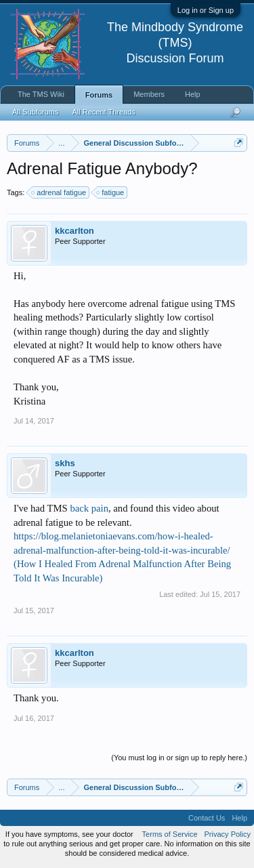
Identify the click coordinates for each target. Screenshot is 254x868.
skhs (65, 463)
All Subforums (35, 112)
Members (149, 94)
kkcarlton (75, 231)
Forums (99, 95)
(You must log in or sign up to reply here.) (179, 758)
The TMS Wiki (41, 94)
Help (193, 94)
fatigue (111, 192)
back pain (89, 508)
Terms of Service (170, 834)
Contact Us (207, 818)
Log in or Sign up (206, 10)
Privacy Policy (228, 834)
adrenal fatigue (59, 192)
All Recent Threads (103, 112)
